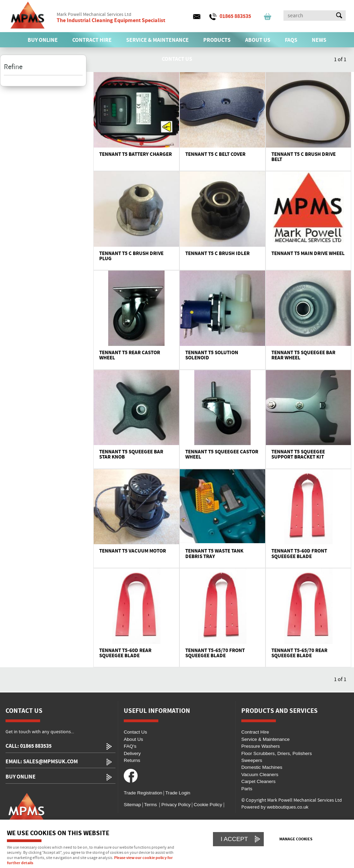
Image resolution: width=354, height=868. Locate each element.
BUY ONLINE (43, 40)
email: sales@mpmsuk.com (42, 762)
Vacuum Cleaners (260, 775)
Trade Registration (143, 793)
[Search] (308, 16)
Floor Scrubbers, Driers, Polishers (277, 753)
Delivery (132, 753)
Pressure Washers (260, 746)
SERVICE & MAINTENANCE (157, 40)
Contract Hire (255, 732)
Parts (247, 789)
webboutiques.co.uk (288, 807)
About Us (133, 739)
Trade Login (178, 793)
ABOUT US (258, 40)
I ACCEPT (234, 839)
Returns (132, 760)
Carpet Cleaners (258, 781)
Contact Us (135, 732)
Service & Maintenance (265, 739)
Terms (151, 805)
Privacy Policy (175, 805)
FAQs (291, 40)
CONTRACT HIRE (92, 40)
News (319, 40)
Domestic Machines (262, 767)
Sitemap (132, 805)
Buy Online (21, 777)
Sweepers (252, 760)
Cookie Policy (208, 805)
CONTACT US (177, 59)
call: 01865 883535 (29, 746)
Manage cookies (296, 839)
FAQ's (130, 746)
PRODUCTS (217, 40)
